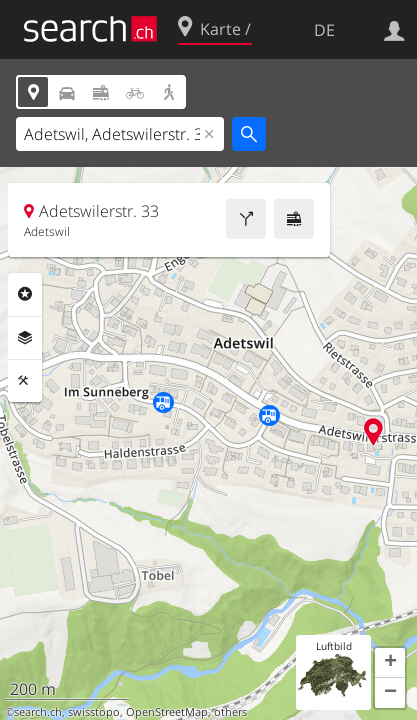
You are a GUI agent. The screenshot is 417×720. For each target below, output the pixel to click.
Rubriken (25, 294)
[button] (390, 663)
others (230, 712)
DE (324, 30)
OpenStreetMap (167, 712)
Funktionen (25, 381)
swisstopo (94, 712)
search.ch (38, 712)
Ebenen (25, 338)
